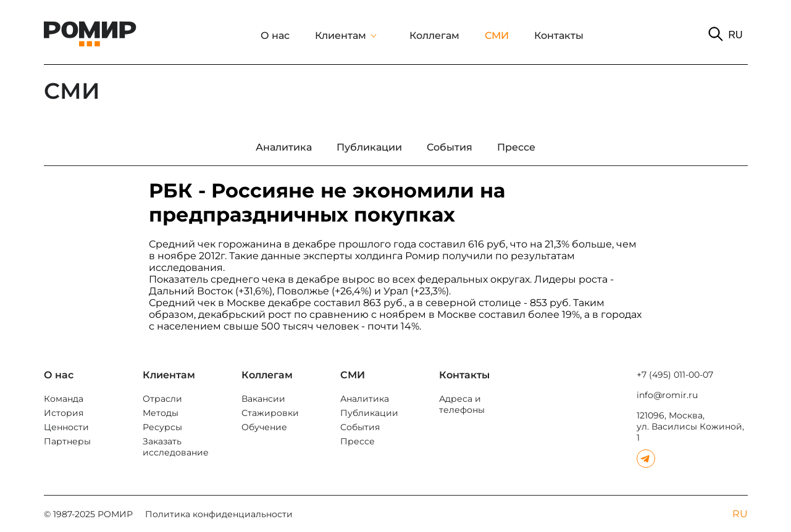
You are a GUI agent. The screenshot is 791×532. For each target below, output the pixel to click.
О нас (275, 35)
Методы (161, 413)
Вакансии (263, 399)
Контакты (559, 35)
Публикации (369, 413)
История (64, 413)
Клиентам (341, 35)
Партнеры (67, 441)
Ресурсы (162, 427)
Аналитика (365, 399)
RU (735, 35)
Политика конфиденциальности (219, 514)
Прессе (358, 441)
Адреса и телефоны (462, 404)
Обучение (264, 427)
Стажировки (270, 413)
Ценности (66, 427)
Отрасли (162, 399)
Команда (64, 399)
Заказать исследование (176, 447)
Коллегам (434, 35)
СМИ (497, 35)
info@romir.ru (667, 395)
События (360, 427)
